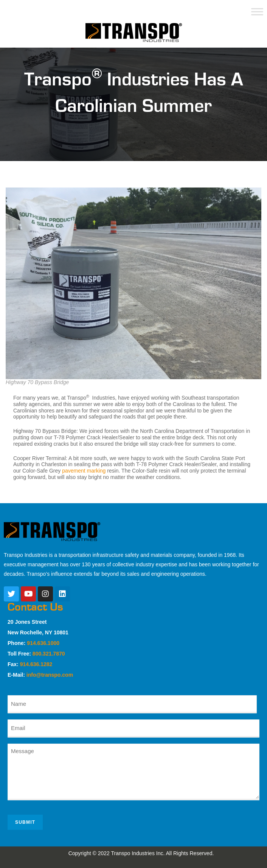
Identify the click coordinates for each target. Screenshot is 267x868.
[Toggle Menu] (257, 12)
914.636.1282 (36, 664)
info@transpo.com (50, 675)
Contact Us (35, 607)
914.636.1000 (43, 643)
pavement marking (84, 471)
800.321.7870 (49, 654)
